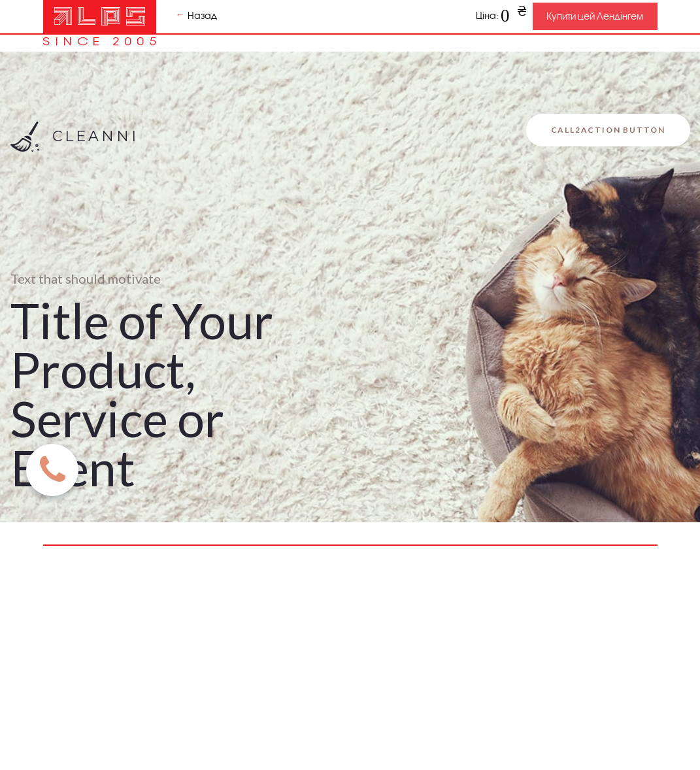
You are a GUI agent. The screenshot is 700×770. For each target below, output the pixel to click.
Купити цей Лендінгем (595, 16)
